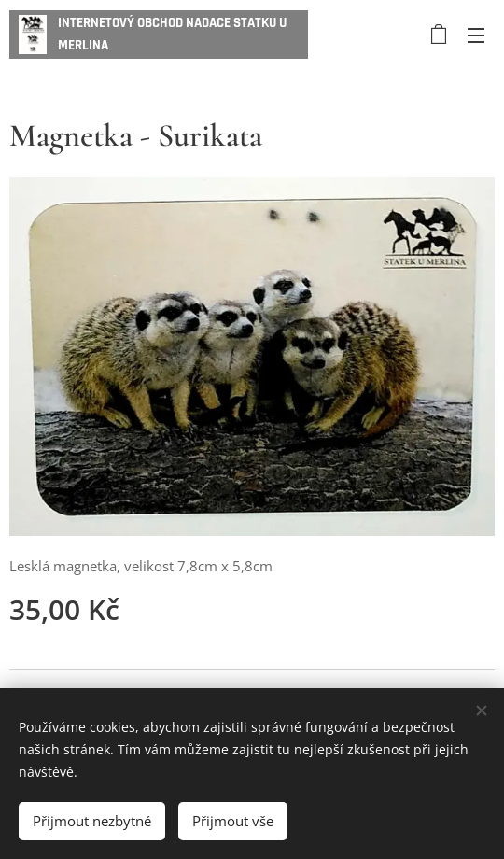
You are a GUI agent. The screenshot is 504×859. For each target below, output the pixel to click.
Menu (476, 35)
